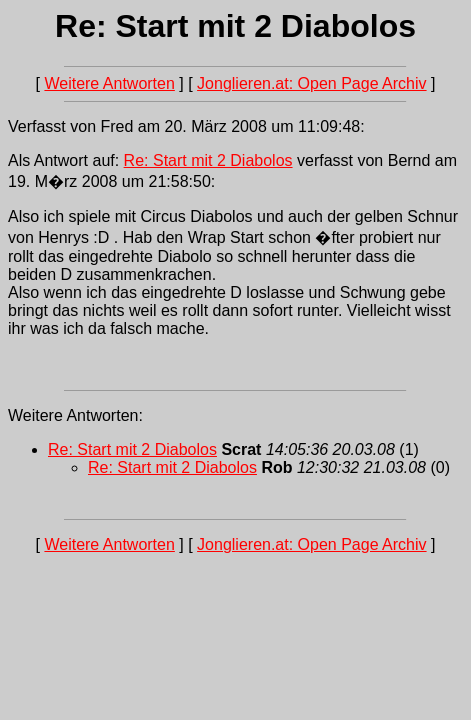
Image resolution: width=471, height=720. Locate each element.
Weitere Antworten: (75, 415)
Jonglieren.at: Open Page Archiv (311, 83)
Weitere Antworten (109, 83)
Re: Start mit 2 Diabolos (208, 160)
